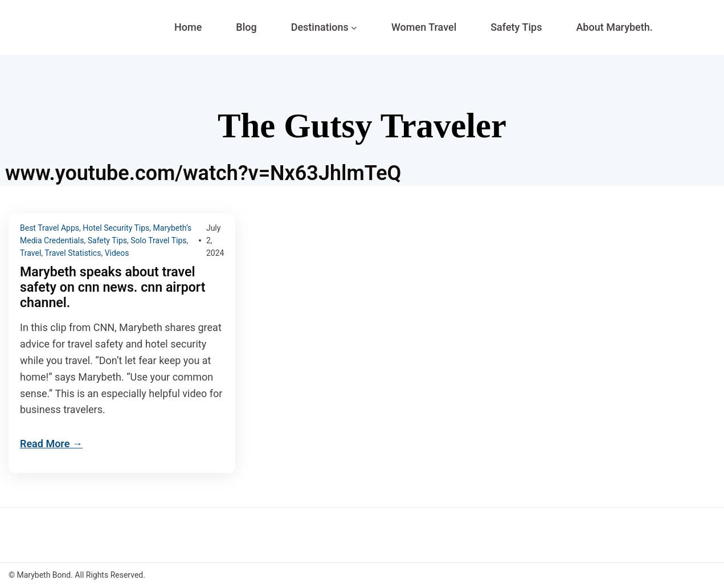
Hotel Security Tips (116, 228)
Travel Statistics (73, 253)
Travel (30, 253)
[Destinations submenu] (354, 28)
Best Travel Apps (50, 228)
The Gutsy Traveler (362, 125)
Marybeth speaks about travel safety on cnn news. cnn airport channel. (116, 288)
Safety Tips (107, 240)
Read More (45, 445)
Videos (117, 253)
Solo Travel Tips (158, 240)
